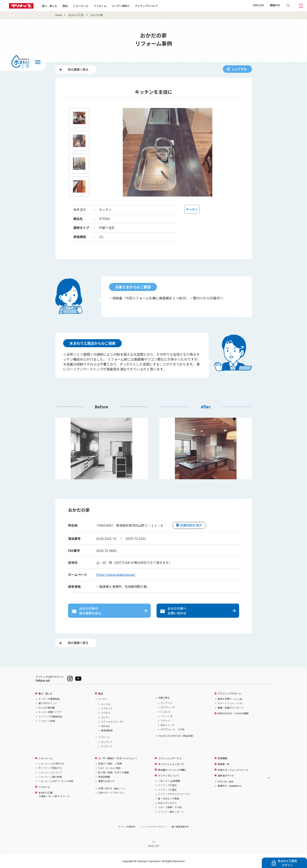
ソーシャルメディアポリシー (154, 827)
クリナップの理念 (167, 785)
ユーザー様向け (121, 6)
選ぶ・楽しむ (50, 6)
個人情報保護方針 (180, 827)
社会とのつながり (167, 803)
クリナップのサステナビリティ (174, 794)
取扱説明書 (104, 777)
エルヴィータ (168, 707)
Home (59, 15)
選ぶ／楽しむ (45, 693)
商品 (100, 693)
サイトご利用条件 (127, 827)
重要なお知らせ (106, 781)
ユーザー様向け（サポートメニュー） (118, 758)
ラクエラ (106, 713)
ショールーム (81, 6)
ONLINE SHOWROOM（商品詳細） (176, 736)
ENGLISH (258, 5)
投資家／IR (224, 764)
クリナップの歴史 (167, 790)
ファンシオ (167, 716)
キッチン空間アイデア (50, 712)
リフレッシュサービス (170, 758)
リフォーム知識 (47, 721)
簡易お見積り (231, 699)
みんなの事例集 (47, 708)
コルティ (106, 717)
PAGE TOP (154, 846)
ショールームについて (50, 772)
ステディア (107, 708)
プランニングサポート (230, 693)
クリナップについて (146, 6)
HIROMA (105, 726)
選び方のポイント (48, 703)
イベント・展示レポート (171, 812)
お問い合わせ (112, 788)
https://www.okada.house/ (116, 574)
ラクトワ (165, 721)
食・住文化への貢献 (169, 799)
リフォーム (100, 6)
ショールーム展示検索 (50, 777)
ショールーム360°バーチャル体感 (56, 781)
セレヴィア (107, 742)
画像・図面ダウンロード (231, 708)
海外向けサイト (226, 776)
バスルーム (104, 737)
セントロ (106, 704)
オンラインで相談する (50, 768)
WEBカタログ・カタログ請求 (233, 713)
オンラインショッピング (171, 764)
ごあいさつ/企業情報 (169, 781)
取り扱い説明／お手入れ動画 (113, 772)
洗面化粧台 (164, 698)
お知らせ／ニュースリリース (233, 770)
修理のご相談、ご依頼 (110, 764)
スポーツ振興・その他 (170, 807)
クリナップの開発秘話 (50, 717)
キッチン (103, 699)
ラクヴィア (107, 746)
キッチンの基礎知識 (49, 699)
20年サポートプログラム (111, 793)
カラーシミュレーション (231, 703)
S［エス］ (166, 712)
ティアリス (166, 703)
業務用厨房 (107, 730)
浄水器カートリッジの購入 (172, 770)
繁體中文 (275, 5)
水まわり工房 (76, 15)
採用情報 (222, 758)
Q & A (110, 768)
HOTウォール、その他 (173, 729)
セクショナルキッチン (113, 722)
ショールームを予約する (51, 764)
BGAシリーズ (168, 725)
